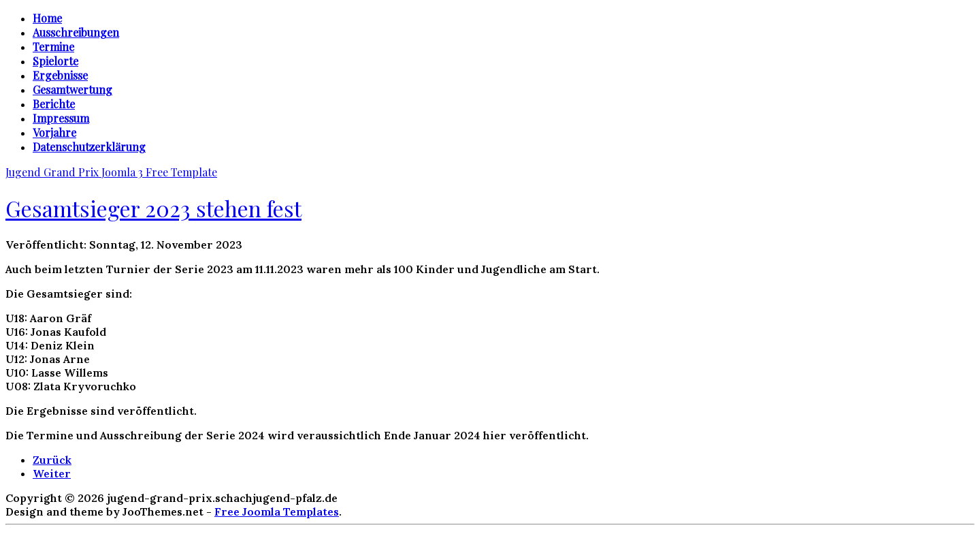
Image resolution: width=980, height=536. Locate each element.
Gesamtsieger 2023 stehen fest (153, 208)
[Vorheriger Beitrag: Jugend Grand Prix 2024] (52, 460)
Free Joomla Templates (277, 511)
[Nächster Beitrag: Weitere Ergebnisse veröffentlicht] (52, 473)
